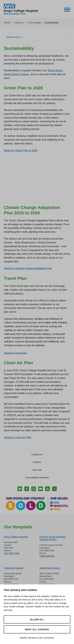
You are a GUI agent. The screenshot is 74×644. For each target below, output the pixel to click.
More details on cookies (37, 638)
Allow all (37, 619)
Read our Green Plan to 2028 (21, 150)
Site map (37, 470)
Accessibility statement (37, 477)
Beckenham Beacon (50, 568)
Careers (37, 462)
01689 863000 (47, 556)
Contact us (37, 454)
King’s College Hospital (16, 537)
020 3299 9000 (12, 553)
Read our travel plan (15, 353)
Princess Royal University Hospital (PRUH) (53, 538)
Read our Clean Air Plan (18, 437)
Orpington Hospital (14, 568)
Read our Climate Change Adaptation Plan (28, 268)
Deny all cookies (37, 629)
